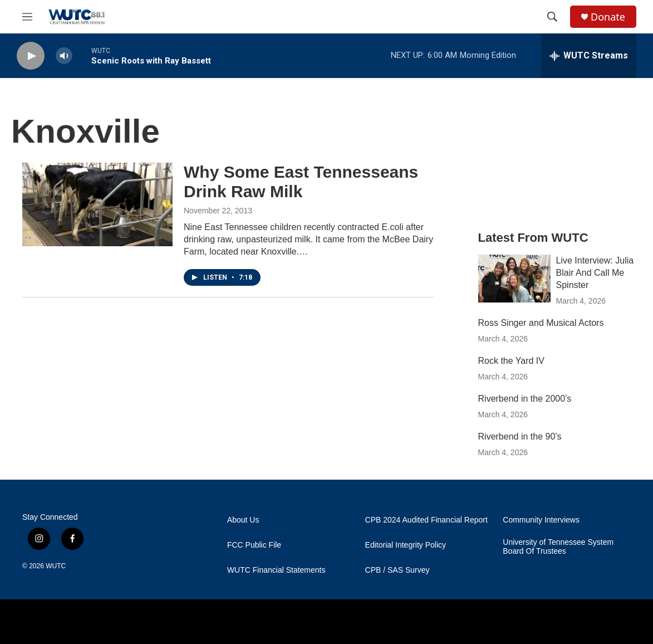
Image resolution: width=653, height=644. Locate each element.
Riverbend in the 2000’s (525, 399)
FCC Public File (254, 545)
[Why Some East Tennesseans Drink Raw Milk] (97, 204)
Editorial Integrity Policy (406, 545)
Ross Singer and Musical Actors (541, 323)
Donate (608, 17)
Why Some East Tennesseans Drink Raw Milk (301, 182)
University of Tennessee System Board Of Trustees (558, 547)
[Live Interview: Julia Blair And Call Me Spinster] (514, 279)
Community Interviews (541, 520)
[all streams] (589, 56)
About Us (243, 520)
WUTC (56, 566)
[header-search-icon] (552, 17)
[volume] (64, 56)
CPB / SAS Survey (397, 570)
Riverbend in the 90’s (520, 436)
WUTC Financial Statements (276, 570)
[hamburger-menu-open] (27, 17)
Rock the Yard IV (511, 361)
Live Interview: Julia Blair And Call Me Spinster (595, 273)
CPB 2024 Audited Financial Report (426, 520)
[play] (31, 56)
